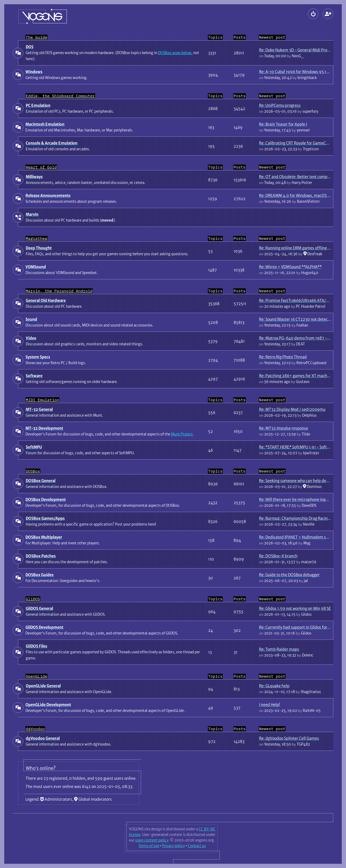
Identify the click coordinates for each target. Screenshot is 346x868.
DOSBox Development (46, 499)
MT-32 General (39, 409)
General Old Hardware (46, 300)
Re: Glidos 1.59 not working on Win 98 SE (295, 608)
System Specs (38, 357)
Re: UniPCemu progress (280, 105)
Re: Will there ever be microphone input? (295, 499)
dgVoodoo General (43, 738)
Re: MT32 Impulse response (284, 428)
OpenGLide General (43, 686)
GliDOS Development (44, 627)
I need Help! (270, 705)
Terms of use (149, 846)
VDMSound (36, 267)
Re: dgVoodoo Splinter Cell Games (289, 738)
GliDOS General (39, 608)
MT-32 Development (44, 428)
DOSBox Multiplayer (44, 537)
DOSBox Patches (41, 556)
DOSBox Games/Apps (45, 518)
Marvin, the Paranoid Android (59, 291)
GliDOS (33, 599)
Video (31, 338)
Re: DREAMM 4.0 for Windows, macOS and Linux (302, 195)
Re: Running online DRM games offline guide (298, 248)
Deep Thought (39, 248)
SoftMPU (34, 447)
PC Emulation (38, 105)
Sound (31, 319)
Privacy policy (173, 846)
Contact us (197, 846)
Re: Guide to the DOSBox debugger (289, 575)
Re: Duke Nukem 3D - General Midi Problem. (298, 50)
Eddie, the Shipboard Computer (60, 96)
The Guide (36, 37)
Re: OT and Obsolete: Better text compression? (301, 177)
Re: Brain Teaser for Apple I (283, 124)
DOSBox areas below (175, 53)
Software (34, 376)
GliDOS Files (36, 646)
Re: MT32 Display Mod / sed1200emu (292, 409)
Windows (34, 72)
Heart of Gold (41, 167)
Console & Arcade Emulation (52, 143)
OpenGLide (36, 676)
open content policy (152, 840)
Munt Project (182, 434)
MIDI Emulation (42, 400)
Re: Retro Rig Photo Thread (283, 357)
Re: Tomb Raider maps (279, 649)
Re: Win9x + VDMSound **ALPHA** (290, 267)
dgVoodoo (35, 729)
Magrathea (36, 238)
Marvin (32, 214)
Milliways (34, 177)
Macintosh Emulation (45, 124)
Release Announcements (48, 195)
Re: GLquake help (274, 686)
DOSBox (33, 471)
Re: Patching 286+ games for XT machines (297, 376)
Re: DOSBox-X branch (278, 556)
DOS (30, 47)
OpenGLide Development (48, 705)
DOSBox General (41, 481)
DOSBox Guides (40, 575)
